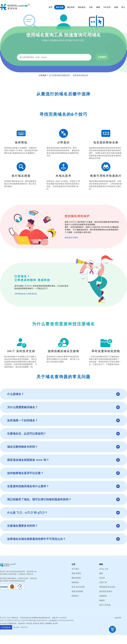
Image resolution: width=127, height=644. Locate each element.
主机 (91, 7)
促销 (116, 7)
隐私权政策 (76, 578)
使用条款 (75, 582)
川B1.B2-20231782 (21, 620)
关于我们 (75, 569)
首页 (50, 7)
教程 (101, 573)
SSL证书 (107, 7)
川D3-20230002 (7, 620)
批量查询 (103, 596)
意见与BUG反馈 (78, 587)
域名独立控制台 (106, 591)
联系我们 (75, 596)
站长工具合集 (105, 605)
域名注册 (60, 7)
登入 (123, 7)
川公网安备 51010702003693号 (61, 620)
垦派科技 (73, 222)
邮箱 (98, 7)
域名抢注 (82, 7)
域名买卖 (71, 7)
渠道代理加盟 (77, 591)
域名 (27, 618)
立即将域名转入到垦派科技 (26, 294)
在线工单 (103, 582)
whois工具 (104, 569)
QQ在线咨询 (6, 627)
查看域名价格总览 (80, 75)
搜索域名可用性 (71, 238)
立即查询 (102, 57)
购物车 (102, 600)
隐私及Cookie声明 (59, 618)
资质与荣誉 (76, 573)
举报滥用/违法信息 (107, 587)
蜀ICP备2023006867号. (39, 620)
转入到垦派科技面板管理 (59, 75)
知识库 (102, 578)
